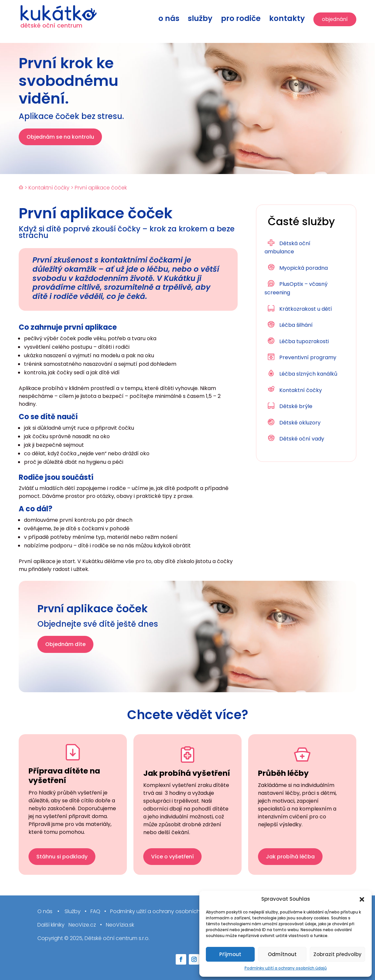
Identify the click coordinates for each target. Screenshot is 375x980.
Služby (200, 20)
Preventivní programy (308, 357)
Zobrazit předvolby (337, 954)
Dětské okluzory (300, 423)
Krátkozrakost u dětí (306, 309)
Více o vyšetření (172, 857)
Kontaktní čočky (49, 188)
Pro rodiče (241, 20)
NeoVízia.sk (120, 925)
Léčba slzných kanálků (308, 374)
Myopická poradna (304, 268)
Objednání (335, 19)
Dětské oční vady (302, 439)
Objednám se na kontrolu (60, 137)
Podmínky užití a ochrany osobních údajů (286, 968)
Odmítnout (282, 954)
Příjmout (230, 954)
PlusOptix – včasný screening (296, 288)
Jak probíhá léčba (290, 857)
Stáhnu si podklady (62, 857)
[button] (362, 899)
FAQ (95, 912)
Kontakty (287, 20)
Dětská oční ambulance (287, 248)
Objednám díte (65, 644)
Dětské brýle (296, 406)
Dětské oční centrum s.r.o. (117, 938)
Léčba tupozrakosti (304, 341)
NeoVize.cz (82, 925)
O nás (169, 20)
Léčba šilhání (296, 325)
